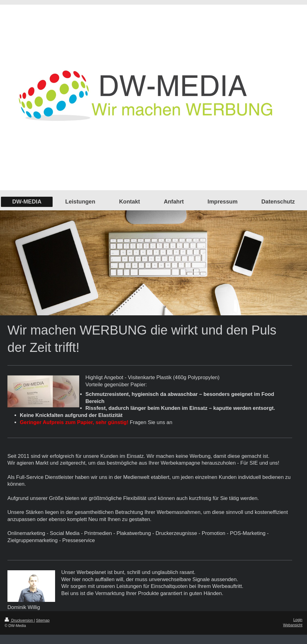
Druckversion (19, 620)
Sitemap (43, 620)
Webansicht (293, 625)
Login (298, 620)
